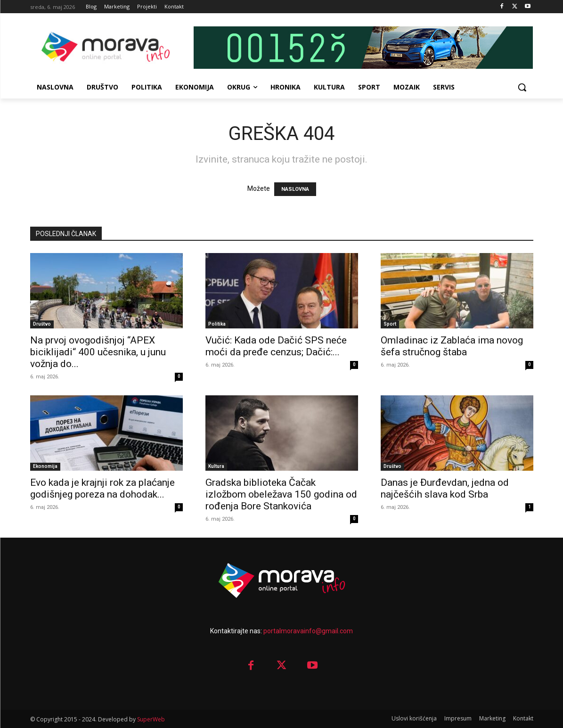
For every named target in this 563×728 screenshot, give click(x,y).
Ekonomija (45, 466)
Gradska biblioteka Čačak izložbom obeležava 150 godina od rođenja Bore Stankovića (281, 494)
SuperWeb (151, 719)
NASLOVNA (295, 189)
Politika (217, 324)
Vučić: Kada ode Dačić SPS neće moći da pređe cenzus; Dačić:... (276, 346)
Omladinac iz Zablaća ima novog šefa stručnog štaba (452, 346)
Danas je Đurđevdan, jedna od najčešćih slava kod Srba (445, 488)
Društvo (42, 324)
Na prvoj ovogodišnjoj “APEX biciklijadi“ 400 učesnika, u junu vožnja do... (98, 352)
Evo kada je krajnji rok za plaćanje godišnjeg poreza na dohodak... (102, 488)
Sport (390, 324)
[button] (522, 87)
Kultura (216, 466)
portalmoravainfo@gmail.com (308, 631)
